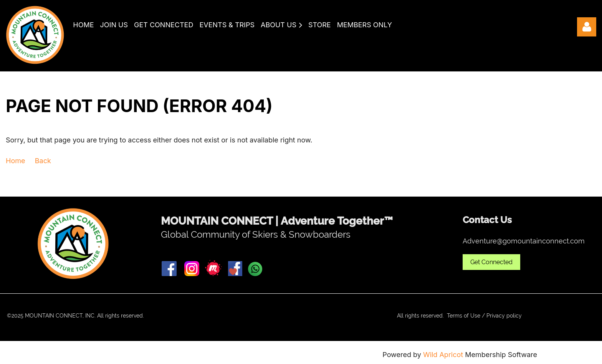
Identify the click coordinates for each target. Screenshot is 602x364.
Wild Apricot (443, 355)
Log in (587, 27)
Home (15, 161)
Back (43, 161)
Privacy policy (504, 316)
